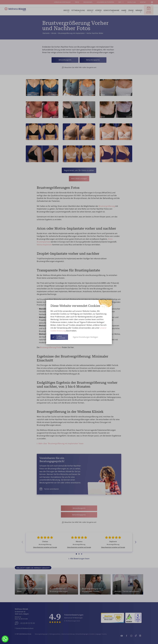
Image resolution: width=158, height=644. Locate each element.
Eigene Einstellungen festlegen (85, 337)
